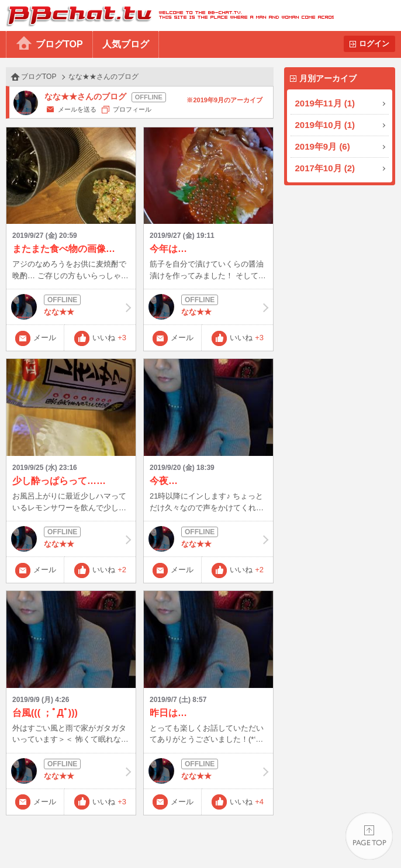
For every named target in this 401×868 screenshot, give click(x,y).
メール (45, 338)
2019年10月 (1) (325, 125)
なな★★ (71, 307)
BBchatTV (167, 15)
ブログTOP (59, 44)
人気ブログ (126, 44)
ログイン (374, 44)
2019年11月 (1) (325, 103)
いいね (109, 338)
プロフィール (132, 109)
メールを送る (77, 109)
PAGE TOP (369, 836)
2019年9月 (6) (323, 146)
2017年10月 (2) (325, 168)
